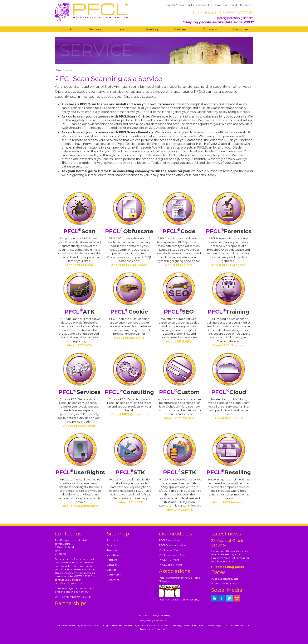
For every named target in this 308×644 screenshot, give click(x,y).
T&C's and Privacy (148, 615)
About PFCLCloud (229, 418)
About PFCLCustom (179, 418)
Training (123, 29)
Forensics (229, 231)
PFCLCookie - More (170, 565)
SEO (179, 312)
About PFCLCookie (129, 338)
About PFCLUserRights (80, 506)
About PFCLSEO (179, 341)
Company (210, 29)
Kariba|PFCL (162, 620)
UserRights (80, 472)
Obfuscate (129, 231)
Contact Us (247, 5)
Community (231, 5)
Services (95, 29)
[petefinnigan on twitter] (229, 598)
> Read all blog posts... (229, 567)
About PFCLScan (80, 265)
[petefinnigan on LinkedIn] (214, 598)
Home (58, 70)
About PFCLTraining (228, 345)
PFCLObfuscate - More (173, 545)
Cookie (129, 312)
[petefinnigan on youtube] (237, 598)
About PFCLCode (179, 265)
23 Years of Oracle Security (228, 543)
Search (170, 5)
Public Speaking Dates (225, 579)
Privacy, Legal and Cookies (191, 5)
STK (130, 472)
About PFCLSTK (130, 502)
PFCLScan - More (169, 540)
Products (66, 29)
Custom (179, 392)
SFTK (180, 472)
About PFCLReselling (229, 502)
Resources (241, 29)
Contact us (113, 580)
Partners (180, 29)
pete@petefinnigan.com (235, 18)
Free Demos (215, 5)
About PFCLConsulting (129, 414)
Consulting (129, 392)
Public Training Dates (224, 583)
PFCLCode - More (169, 550)
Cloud (229, 392)
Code (179, 231)
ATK (80, 312)
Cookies (111, 570)
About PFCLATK (80, 345)
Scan (79, 231)
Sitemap (166, 615)
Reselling (151, 29)
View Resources (116, 555)
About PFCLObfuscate (129, 265)
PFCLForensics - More (172, 555)
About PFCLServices (79, 426)
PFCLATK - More (169, 560)
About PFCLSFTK (179, 510)
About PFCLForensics (228, 265)
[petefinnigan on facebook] (222, 598)
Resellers (112, 560)
